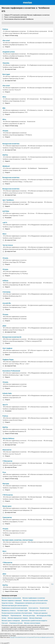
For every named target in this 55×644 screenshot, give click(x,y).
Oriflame (5, 281)
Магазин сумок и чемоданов (11, 621)
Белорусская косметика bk (12, 337)
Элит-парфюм (7, 348)
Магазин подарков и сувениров (12, 601)
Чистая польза (8, 245)
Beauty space (7, 506)
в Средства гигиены (34, 429)
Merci (4, 234)
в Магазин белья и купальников (37, 31)
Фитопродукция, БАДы (44, 616)
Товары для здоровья (41, 613)
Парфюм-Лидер (8, 360)
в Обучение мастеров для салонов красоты (40, 76)
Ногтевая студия (49, 110)
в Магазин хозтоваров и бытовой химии (39, 43)
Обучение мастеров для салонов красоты (15, 606)
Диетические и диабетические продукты (34, 621)
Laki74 (5, 223)
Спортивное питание (16, 623)
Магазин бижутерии (36, 618)
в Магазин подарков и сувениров (38, 350)
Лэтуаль (5, 131)
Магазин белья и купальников (11, 598)
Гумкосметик (7, 517)
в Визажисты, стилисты (35, 110)
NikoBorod (6, 166)
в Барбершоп (32, 168)
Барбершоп (5, 616)
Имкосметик (7, 450)
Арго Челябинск (8, 200)
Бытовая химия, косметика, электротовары (18, 540)
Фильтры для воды (29, 616)
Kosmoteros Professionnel (11, 371)
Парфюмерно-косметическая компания (14, 608)
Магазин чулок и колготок (38, 611)
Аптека (4, 618)
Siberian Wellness (8, 439)
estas (27, 3)
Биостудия (6, 74)
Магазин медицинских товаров (18, 618)
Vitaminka (6, 63)
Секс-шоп (5, 623)
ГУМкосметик (7, 461)
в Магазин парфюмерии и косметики (14, 31)
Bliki (4, 108)
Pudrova (5, 29)
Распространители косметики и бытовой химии (17, 613)
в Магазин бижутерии (35, 283)
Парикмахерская (43, 168)
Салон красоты (33, 608)
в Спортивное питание (35, 441)
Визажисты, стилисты (9, 611)
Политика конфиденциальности (43, 637)
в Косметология (33, 99)
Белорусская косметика (11, 144)
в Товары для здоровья (35, 202)
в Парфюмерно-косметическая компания (40, 65)
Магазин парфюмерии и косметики (34, 598)
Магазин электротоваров (32, 623)
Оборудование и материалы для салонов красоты (31, 603)
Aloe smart (6, 41)
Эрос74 (5, 405)
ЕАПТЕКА (6, 211)
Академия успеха (9, 52)
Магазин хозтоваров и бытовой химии (35, 601)
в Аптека (31, 213)
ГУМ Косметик (8, 495)
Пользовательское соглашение (24, 637)
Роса (4, 472)
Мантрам (6, 484)
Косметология (31, 122)
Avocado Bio (7, 303)
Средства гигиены (7, 603)
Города (12, 637)
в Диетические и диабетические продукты (41, 305)
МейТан (5, 155)
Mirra (4, 97)
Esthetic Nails (7, 393)
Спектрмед (6, 292)
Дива (4, 326)
